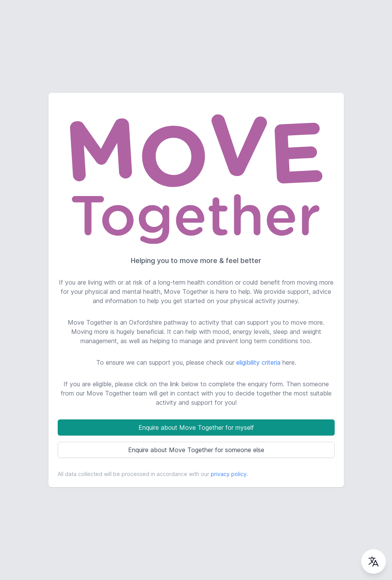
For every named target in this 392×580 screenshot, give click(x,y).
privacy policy (229, 474)
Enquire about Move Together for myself (196, 427)
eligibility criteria (258, 362)
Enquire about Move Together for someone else (196, 450)
